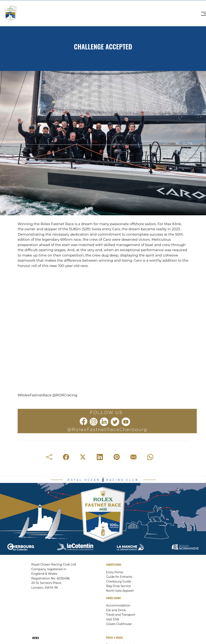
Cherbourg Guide (119, 581)
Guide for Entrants (119, 577)
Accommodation (118, 605)
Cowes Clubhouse (119, 624)
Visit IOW (113, 619)
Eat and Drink (116, 610)
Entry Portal (115, 572)
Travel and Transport (121, 615)
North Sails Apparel (120, 591)
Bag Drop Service (119, 586)
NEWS (36, 638)
